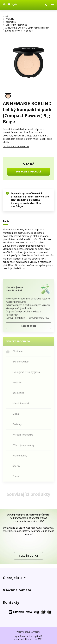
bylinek (33, 200)
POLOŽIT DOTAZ (28, 556)
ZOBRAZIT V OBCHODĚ (29, 172)
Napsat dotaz (28, 327)
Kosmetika (11, 22)
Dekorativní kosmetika (16, 25)
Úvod (5, 16)
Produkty (10, 19)
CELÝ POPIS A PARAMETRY (16, 147)
